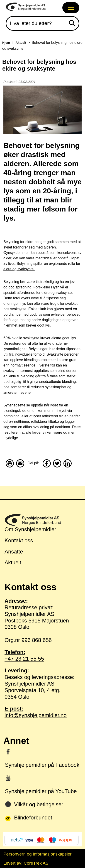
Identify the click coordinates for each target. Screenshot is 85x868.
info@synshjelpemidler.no (42, 712)
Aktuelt (21, 43)
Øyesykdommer (17, 253)
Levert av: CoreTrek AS (26, 863)
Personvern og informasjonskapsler (38, 854)
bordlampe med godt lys (23, 314)
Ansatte (14, 552)
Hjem (6, 43)
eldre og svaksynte (19, 269)
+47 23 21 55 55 (42, 655)
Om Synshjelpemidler (30, 529)
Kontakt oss (19, 540)
